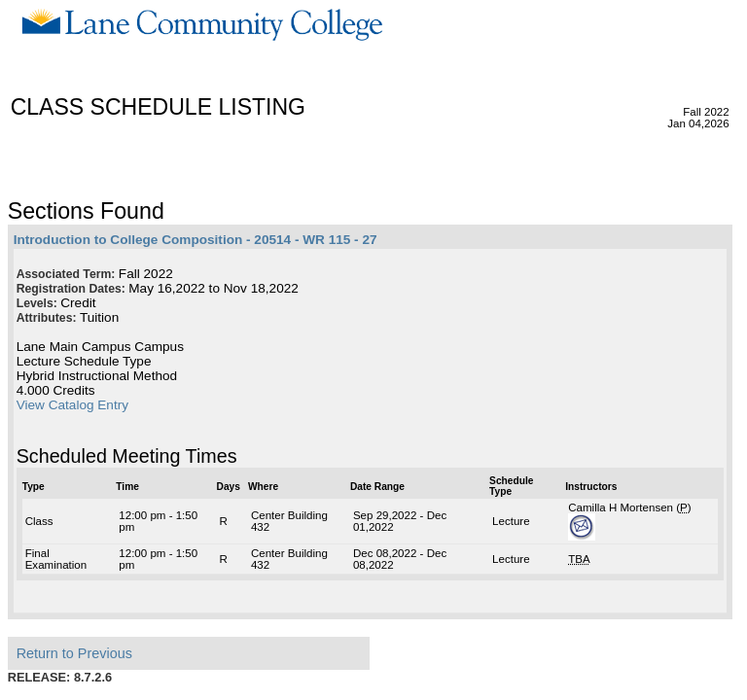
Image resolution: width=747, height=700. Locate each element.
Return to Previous (74, 653)
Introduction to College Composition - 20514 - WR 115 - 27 (196, 240)
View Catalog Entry (72, 405)
